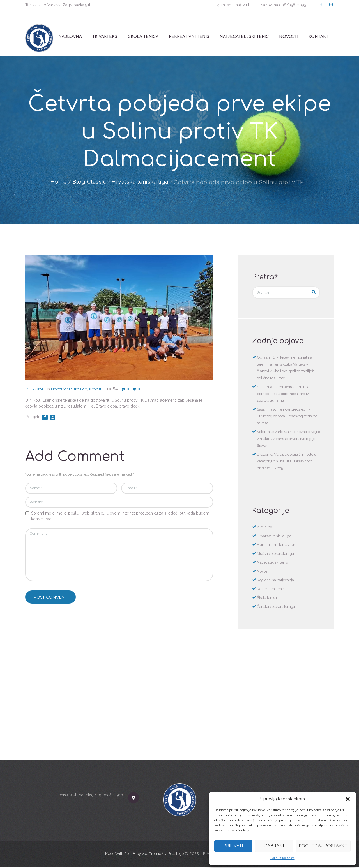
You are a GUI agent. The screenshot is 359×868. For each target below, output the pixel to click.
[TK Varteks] (179, 704)
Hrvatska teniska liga (141, 182)
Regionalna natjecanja (276, 581)
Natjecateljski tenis (273, 563)
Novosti (106, 389)
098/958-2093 (293, 5)
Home (57, 182)
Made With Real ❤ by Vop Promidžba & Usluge (144, 854)
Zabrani (274, 846)
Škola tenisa (268, 598)
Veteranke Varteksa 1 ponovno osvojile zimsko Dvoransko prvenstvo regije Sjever (284, 439)
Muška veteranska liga (277, 554)
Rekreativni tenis (271, 589)
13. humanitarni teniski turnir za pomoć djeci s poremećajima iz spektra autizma (286, 394)
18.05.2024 (35, 389)
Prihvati (233, 846)
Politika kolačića (283, 858)
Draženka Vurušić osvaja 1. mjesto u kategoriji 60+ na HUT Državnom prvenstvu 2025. (288, 462)
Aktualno (265, 528)
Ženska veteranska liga (277, 607)
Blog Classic (88, 182)
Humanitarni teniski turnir (279, 545)
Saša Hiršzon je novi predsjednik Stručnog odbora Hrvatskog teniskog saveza (286, 417)
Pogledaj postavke (323, 846)
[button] (348, 799)
